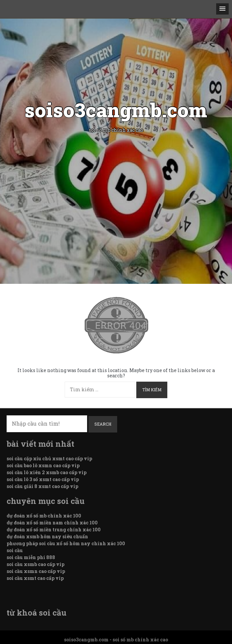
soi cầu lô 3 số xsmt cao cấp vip (43, 479)
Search (103, 424)
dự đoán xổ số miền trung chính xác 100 (54, 530)
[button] (222, 9)
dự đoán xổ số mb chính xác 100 (44, 516)
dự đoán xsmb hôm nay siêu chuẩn (47, 536)
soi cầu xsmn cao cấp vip (36, 571)
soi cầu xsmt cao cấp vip (35, 578)
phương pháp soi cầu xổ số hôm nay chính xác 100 (66, 543)
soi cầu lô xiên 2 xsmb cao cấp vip (47, 472)
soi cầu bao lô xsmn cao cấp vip (43, 465)
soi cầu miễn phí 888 (31, 557)
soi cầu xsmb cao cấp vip (35, 564)
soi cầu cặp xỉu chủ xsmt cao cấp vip (49, 458)
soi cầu (15, 550)
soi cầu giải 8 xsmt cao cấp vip (42, 486)
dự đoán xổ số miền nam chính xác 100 (52, 523)
